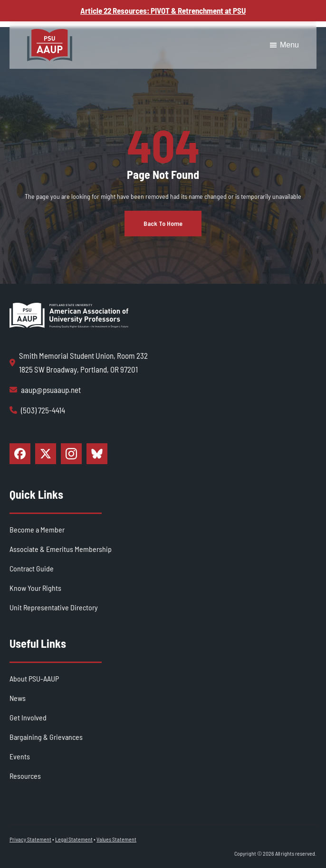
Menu (284, 45)
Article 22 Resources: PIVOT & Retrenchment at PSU (163, 10)
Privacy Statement (30, 839)
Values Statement (116, 839)
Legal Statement (74, 839)
